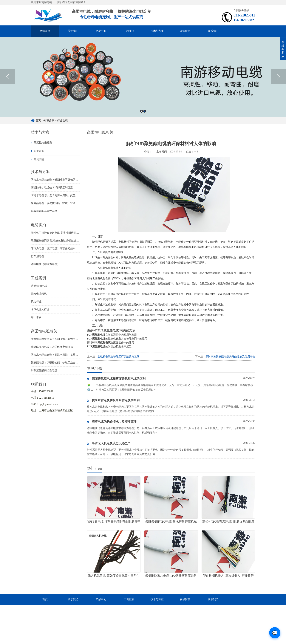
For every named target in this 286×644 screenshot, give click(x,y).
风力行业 (36, 302)
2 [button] (145, 111)
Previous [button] (8, 77)
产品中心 (101, 31)
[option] (143, 77)
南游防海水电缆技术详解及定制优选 (52, 188)
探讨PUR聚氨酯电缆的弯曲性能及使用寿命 (230, 357)
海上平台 (36, 317)
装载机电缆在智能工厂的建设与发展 (118, 357)
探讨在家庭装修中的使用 (111, 343)
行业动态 (62, 121)
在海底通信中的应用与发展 (112, 335)
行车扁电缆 (38, 256)
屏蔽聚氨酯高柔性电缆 (44, 211)
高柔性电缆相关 (43, 143)
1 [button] (142, 111)
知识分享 (49, 121)
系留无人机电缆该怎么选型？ (109, 443)
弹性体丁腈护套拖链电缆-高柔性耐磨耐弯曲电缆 (59, 233)
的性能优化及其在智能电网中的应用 (117, 339)
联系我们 (213, 31)
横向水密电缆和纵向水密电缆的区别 (113, 400)
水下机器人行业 (40, 309)
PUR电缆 (118, 273)
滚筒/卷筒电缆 (39, 286)
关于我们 (73, 31)
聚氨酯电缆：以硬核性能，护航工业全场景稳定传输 (61, 203)
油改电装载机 (39, 294)
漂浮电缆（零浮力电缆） (45, 264)
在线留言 (185, 31)
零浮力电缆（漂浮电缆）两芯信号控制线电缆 (57, 248)
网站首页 (45, 31)
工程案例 (129, 31)
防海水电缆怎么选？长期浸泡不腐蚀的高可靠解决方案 (62, 180)
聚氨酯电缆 (185, 247)
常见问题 (39, 159)
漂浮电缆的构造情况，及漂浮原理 (112, 422)
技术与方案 (157, 31)
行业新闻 (39, 151)
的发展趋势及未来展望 (109, 347)
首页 (38, 121)
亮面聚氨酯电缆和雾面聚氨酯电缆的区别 (116, 379)
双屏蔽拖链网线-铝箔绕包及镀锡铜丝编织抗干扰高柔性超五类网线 (69, 241)
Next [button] (278, 77)
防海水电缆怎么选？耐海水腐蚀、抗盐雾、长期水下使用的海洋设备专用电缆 (75, 195)
